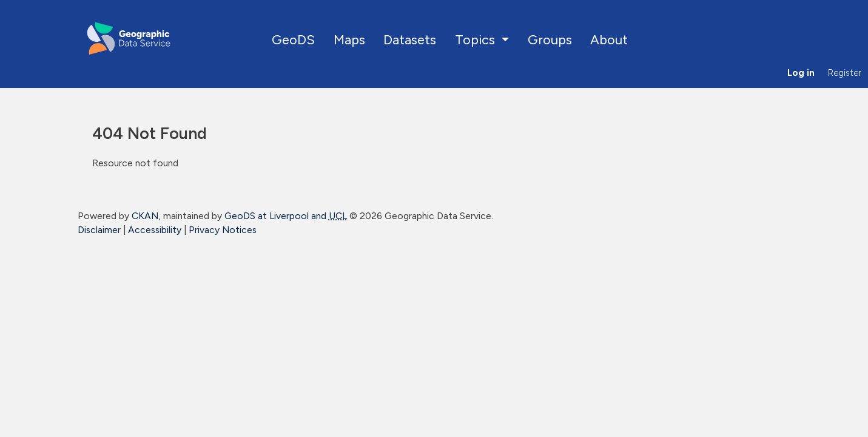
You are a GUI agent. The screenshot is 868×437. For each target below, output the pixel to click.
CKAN (145, 216)
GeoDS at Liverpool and (286, 216)
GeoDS (293, 39)
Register (845, 73)
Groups (550, 39)
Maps (349, 39)
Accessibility (155, 230)
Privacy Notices (223, 230)
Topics (476, 39)
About (609, 39)
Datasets (410, 39)
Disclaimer (99, 230)
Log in (801, 73)
